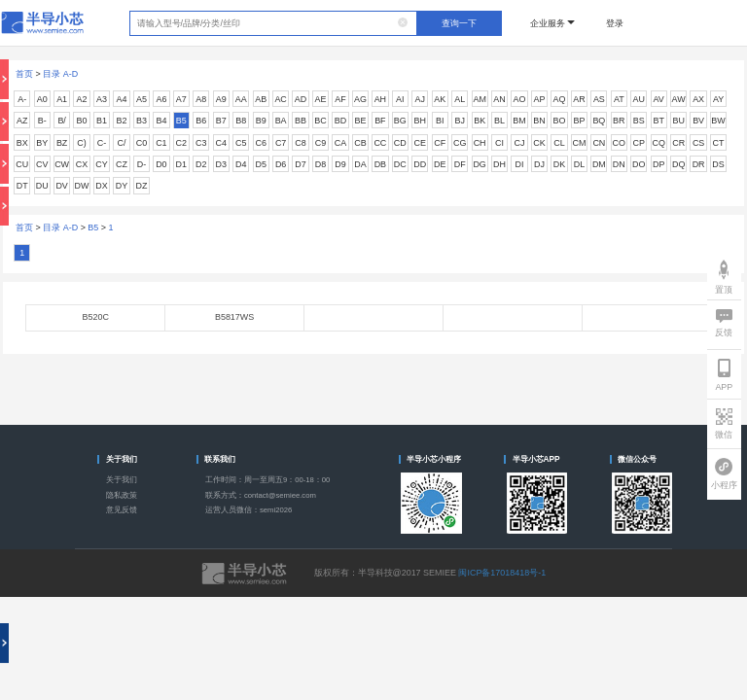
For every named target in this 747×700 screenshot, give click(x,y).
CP (639, 143)
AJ (420, 99)
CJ (520, 143)
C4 (221, 143)
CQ (658, 143)
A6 (161, 99)
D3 (221, 164)
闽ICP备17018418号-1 (502, 573)
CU (22, 164)
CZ (122, 164)
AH (380, 99)
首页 (24, 74)
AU (639, 99)
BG (400, 121)
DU (42, 186)
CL (559, 143)
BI (440, 121)
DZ (141, 186)
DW (82, 186)
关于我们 (122, 480)
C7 (281, 143)
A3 (102, 99)
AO (520, 99)
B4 (161, 121)
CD (400, 143)
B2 (122, 121)
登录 (615, 23)
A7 (181, 99)
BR (619, 121)
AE (321, 99)
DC (400, 164)
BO (559, 121)
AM (479, 99)
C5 (241, 143)
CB (360, 143)
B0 (82, 121)
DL (579, 164)
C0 (142, 143)
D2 (201, 164)
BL (499, 121)
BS (639, 121)
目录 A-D (60, 74)
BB (301, 121)
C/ (121, 143)
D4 (241, 164)
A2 (82, 99)
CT (719, 143)
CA (340, 143)
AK (440, 99)
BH (420, 121)
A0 (42, 99)
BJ (459, 121)
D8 (320, 164)
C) (81, 143)
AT (619, 99)
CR (678, 143)
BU (678, 121)
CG (460, 143)
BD (340, 121)
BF (380, 121)
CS (698, 143)
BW (718, 121)
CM (579, 143)
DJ (539, 164)
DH (499, 164)
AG (360, 99)
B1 (102, 121)
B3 (142, 121)
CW (62, 164)
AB (261, 99)
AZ (22, 121)
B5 (181, 121)
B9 (261, 121)
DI (520, 164)
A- (22, 99)
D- (142, 164)
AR (579, 99)
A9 (221, 99)
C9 (320, 143)
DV (61, 186)
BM (519, 121)
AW (679, 99)
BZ (62, 143)
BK (480, 121)
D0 (161, 164)
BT (658, 121)
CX (82, 164)
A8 (201, 99)
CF (440, 143)
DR (699, 164)
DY (122, 186)
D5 (260, 164)
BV (698, 121)
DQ (678, 164)
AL (460, 99)
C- (102, 143)
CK (539, 143)
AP (540, 99)
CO (619, 143)
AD (301, 99)
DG (479, 164)
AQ (559, 99)
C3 (201, 143)
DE (440, 164)
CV (42, 164)
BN (539, 121)
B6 (201, 121)
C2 (181, 143)
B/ (61, 121)
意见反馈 (122, 510)
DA (360, 164)
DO (639, 164)
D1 (181, 164)
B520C (95, 317)
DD (420, 164)
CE (420, 143)
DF (460, 164)
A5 (142, 99)
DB (380, 164)
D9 (340, 164)
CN (599, 143)
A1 (62, 99)
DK (559, 164)
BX (22, 143)
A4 (122, 99)
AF (340, 99)
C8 (300, 143)
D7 (300, 164)
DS (718, 164)
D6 (281, 164)
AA (241, 99)
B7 (221, 121)
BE (360, 121)
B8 (241, 121)
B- (42, 121)
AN (499, 99)
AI (400, 99)
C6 (260, 143)
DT (22, 186)
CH (480, 143)
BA (281, 121)
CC (380, 143)
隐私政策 (122, 495)
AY (718, 99)
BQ (599, 121)
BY (42, 143)
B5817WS (234, 317)
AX (698, 99)
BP (579, 121)
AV (659, 99)
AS (599, 99)
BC (320, 121)
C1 (161, 143)
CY (101, 164)
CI (499, 143)
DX (101, 186)
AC (280, 99)
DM (599, 164)
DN (619, 164)
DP (658, 164)
